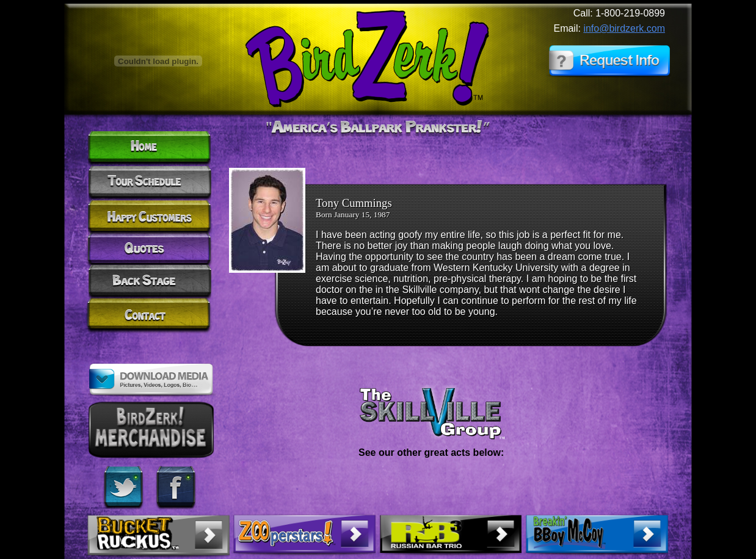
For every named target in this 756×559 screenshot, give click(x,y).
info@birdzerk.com (624, 28)
